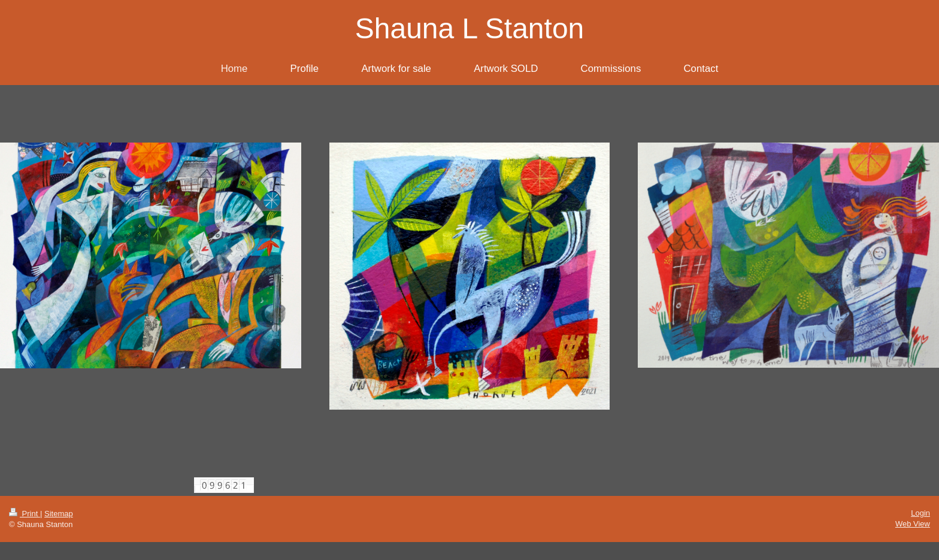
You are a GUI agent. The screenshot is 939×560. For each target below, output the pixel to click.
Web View (913, 524)
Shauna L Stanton (470, 28)
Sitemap (59, 514)
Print (25, 514)
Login (920, 513)
